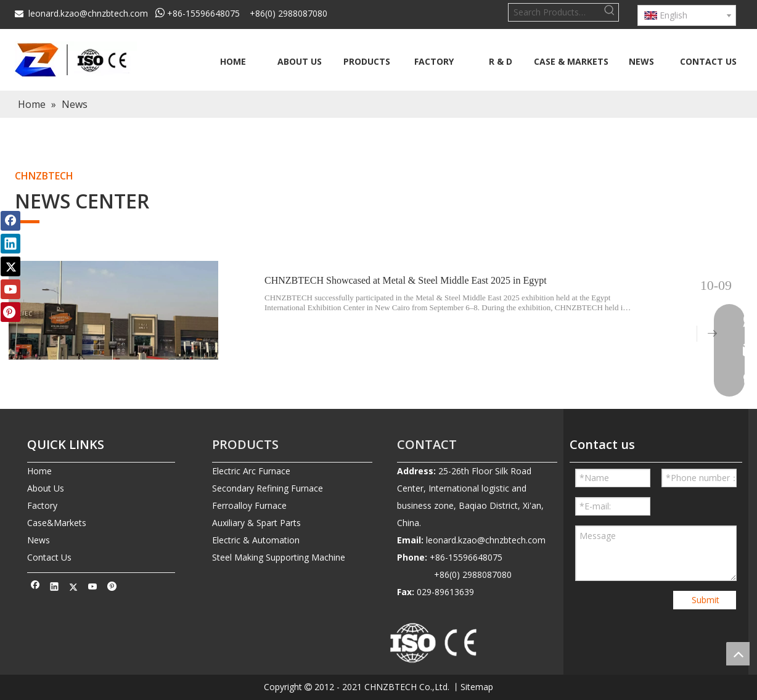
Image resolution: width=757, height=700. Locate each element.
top (738, 654)
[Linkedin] (55, 588)
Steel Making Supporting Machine (279, 557)
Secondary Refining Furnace (268, 488)
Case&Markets (57, 523)
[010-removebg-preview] (434, 644)
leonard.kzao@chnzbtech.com (88, 13)
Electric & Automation (256, 540)
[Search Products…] (555, 12)
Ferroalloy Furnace (249, 505)
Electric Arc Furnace (251, 471)
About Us (46, 488)
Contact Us (49, 557)
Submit (706, 600)
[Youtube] (93, 588)
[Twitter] (74, 588)
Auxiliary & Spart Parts (256, 523)
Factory (42, 505)
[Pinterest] (112, 588)
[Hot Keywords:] (610, 12)
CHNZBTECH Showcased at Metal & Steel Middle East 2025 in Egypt (406, 280)
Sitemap (477, 687)
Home (39, 471)
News (39, 540)
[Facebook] (35, 588)
